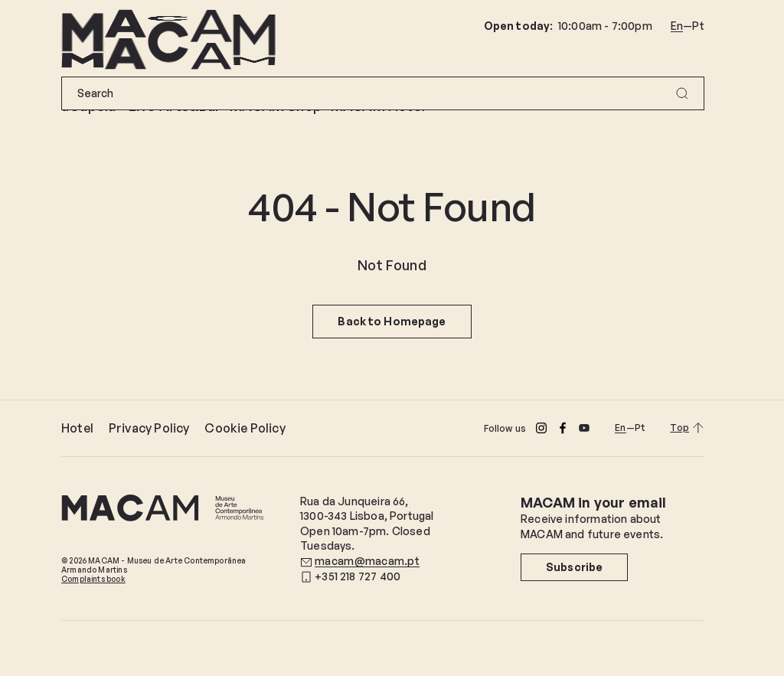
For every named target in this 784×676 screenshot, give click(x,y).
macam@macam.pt (367, 561)
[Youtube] (584, 428)
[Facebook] (563, 428)
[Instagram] (541, 428)
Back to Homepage (392, 321)
